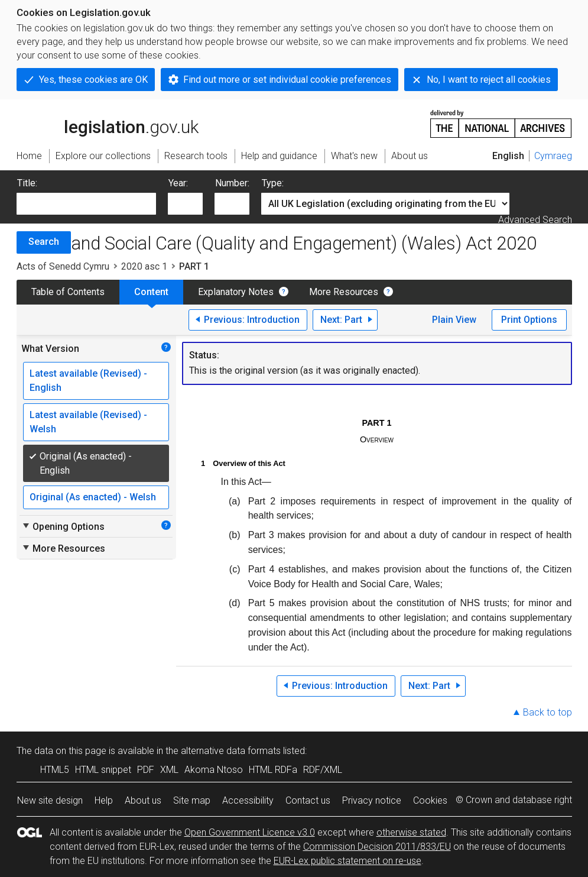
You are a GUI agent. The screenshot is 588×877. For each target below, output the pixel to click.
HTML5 (55, 770)
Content (151, 292)
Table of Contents (68, 292)
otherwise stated (411, 832)
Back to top (548, 712)
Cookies (430, 800)
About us (143, 800)
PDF (146, 770)
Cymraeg (553, 156)
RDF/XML (323, 770)
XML (169, 770)
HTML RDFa (273, 770)
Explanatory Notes (236, 292)
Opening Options (63, 526)
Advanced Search (535, 220)
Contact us (308, 800)
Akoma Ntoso (214, 770)
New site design (50, 800)
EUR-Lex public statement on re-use (347, 861)
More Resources (344, 292)
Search (44, 242)
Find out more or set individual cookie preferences (287, 80)
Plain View (454, 320)
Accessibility (248, 800)
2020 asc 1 (144, 266)
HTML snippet (103, 770)
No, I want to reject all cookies (489, 80)
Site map (192, 800)
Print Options (529, 320)
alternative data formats (231, 751)
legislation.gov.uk (108, 123)
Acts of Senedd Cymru (63, 266)
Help (104, 800)
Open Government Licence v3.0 (250, 832)
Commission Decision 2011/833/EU (377, 847)
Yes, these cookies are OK (93, 80)
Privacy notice (372, 800)
